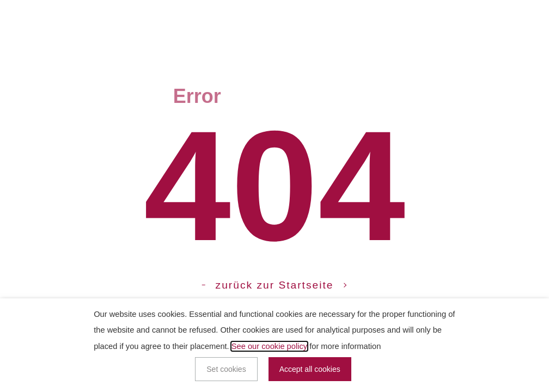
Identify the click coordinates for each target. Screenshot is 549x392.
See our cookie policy (269, 346)
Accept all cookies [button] (310, 369)
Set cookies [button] (226, 369)
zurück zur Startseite (275, 285)
